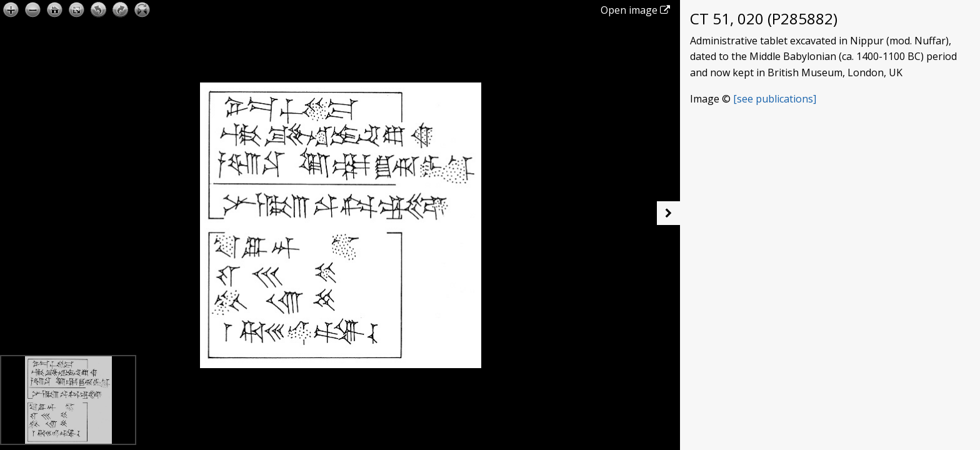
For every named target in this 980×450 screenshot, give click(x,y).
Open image (635, 10)
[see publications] (775, 99)
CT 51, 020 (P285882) (764, 18)
